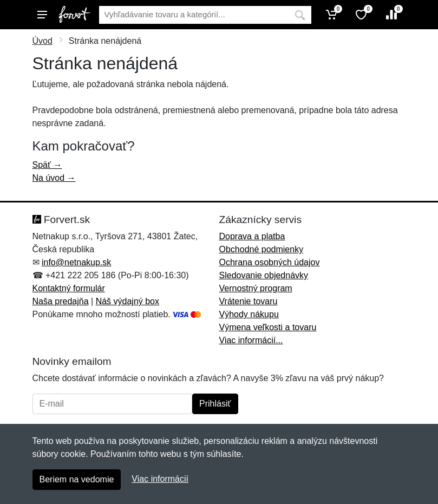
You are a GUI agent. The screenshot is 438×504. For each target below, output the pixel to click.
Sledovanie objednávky (264, 275)
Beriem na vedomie (77, 479)
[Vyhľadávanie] (194, 15)
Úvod (43, 41)
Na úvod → (54, 178)
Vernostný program (256, 288)
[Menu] (42, 15)
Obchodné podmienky (262, 249)
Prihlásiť (215, 404)
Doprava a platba (252, 236)
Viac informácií (160, 479)
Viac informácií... (251, 340)
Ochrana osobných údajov (270, 262)
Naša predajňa (61, 301)
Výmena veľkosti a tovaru (268, 327)
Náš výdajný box (128, 301)
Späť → (47, 165)
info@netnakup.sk (76, 262)
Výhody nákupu (249, 314)
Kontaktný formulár (69, 288)
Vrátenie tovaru (249, 301)
